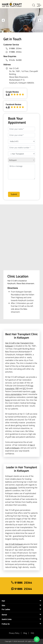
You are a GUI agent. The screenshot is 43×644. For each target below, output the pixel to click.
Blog (25, 633)
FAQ (32, 633)
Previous (3, 20)
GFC (24, 388)
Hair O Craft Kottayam (14, 544)
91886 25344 (15, 48)
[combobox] (21, 160)
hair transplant (11, 488)
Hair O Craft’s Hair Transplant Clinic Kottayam (19, 344)
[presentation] (20, 185)
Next (40, 20)
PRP (17, 388)
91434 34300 (15, 60)
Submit (14, 194)
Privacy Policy (14, 633)
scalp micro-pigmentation (20, 393)
